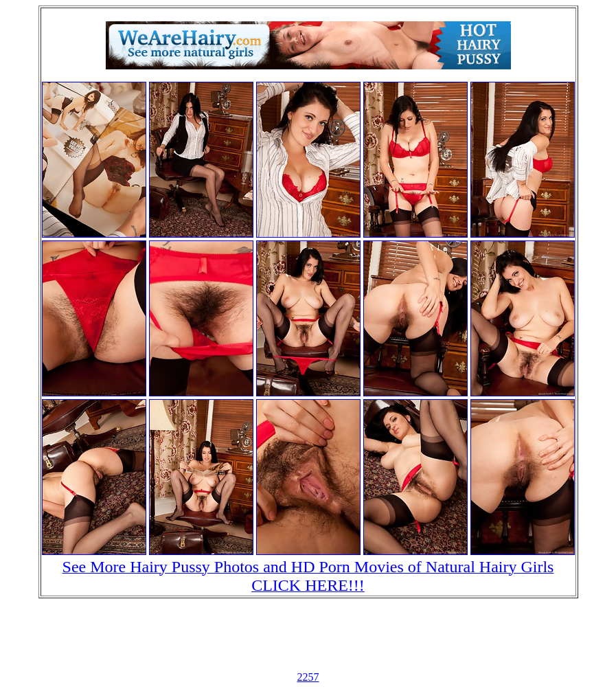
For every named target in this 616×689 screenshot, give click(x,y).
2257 (308, 677)
